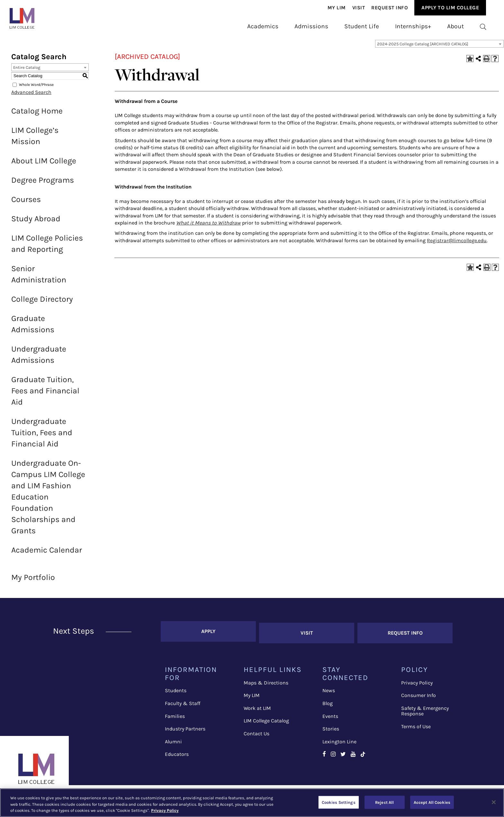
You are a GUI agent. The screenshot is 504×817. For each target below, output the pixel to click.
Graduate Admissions (33, 328)
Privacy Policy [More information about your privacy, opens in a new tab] (165, 810)
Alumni (173, 743)
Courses (26, 203)
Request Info (390, 8)
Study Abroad (36, 223)
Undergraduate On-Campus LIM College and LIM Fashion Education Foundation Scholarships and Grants (48, 501)
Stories (331, 730)
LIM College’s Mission (35, 140)
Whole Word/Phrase (36, 89)
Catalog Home (37, 115)
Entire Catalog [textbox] (27, 72)
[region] (252, 803)
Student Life (362, 26)
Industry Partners (185, 730)
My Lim (337, 8)
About (455, 26)
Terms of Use (416, 727)
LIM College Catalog (266, 722)
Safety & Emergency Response (425, 712)
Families (175, 717)
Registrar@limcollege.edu (457, 245)
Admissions (311, 26)
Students (176, 691)
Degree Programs (43, 184)
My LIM (252, 696)
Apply (208, 634)
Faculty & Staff (183, 704)
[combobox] (439, 48)
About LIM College (44, 165)
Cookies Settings (339, 802)
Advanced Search (31, 96)
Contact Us (256, 734)
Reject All (384, 802)
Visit (359, 8)
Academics (263, 26)
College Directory (42, 303)
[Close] (494, 802)
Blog (328, 704)
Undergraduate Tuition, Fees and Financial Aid (42, 437)
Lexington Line (339, 743)
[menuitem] (337, 8)
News (329, 691)
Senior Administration (39, 278)
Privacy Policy (417, 684)
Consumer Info (419, 696)
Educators (177, 755)
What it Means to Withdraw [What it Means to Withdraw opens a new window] (208, 227)
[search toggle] (483, 27)
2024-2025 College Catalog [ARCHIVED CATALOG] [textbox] (423, 48)
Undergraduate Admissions (39, 359)
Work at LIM (257, 709)
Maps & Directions (266, 684)
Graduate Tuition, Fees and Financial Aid (45, 395)
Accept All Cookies (432, 802)
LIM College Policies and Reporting (47, 248)
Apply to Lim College (450, 8)
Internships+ (413, 26)
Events (330, 717)
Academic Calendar (47, 554)
